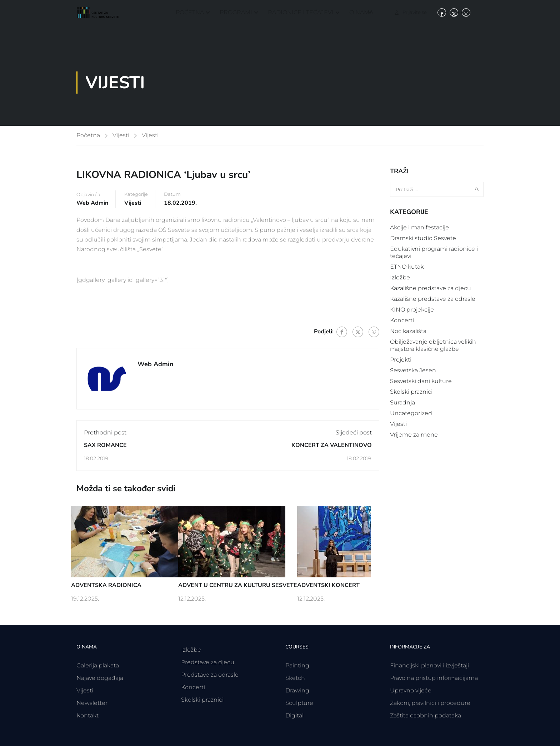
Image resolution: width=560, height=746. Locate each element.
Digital (294, 715)
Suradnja (402, 402)
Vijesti (121, 135)
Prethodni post (105, 432)
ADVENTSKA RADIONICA (106, 585)
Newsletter (92, 703)
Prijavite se (415, 12)
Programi (236, 12)
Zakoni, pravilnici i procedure (430, 703)
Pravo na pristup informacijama (434, 678)
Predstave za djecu (208, 662)
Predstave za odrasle (210, 675)
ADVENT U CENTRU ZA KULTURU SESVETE (238, 585)
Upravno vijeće (411, 690)
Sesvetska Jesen (413, 370)
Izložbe (400, 277)
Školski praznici (411, 392)
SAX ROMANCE (105, 445)
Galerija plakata (98, 665)
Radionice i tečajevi (301, 12)
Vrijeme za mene (414, 435)
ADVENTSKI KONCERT (328, 585)
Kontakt (87, 715)
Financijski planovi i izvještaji (429, 665)
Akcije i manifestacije (419, 227)
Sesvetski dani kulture (421, 381)
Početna (190, 12)
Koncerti (402, 320)
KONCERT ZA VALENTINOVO (332, 445)
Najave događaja (100, 678)
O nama (361, 12)
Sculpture (299, 703)
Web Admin (92, 203)
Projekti (401, 360)
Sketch (295, 678)
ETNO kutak (407, 267)
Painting (297, 665)
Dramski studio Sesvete (423, 238)
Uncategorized (411, 413)
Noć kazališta (408, 331)
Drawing (297, 690)
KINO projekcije (412, 310)
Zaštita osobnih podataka (426, 715)
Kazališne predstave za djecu (431, 288)
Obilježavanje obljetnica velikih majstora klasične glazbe (433, 345)
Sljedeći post (354, 432)
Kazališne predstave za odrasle (433, 299)
